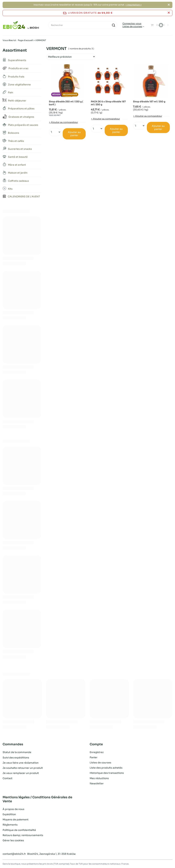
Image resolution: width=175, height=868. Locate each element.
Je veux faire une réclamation (21, 763)
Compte (96, 744)
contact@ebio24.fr (14, 854)
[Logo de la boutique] (21, 25)
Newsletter (97, 783)
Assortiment (15, 50)
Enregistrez (97, 752)
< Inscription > (134, 5)
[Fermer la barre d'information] (169, 13)
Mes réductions (99, 778)
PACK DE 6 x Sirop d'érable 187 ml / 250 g (108, 103)
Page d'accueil (25, 40)
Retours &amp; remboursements (23, 835)
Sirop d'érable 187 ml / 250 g (149, 102)
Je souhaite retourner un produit (23, 768)
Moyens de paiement (16, 820)
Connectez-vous (132, 24)
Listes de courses (132, 26)
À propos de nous (13, 809)
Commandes (13, 744)
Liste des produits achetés (106, 768)
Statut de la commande (17, 752)
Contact (8, 778)
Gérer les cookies (13, 840)
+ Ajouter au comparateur (63, 122)
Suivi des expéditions (16, 757)
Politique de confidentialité (19, 830)
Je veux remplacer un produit (21, 773)
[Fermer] (169, 5)
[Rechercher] (83, 25)
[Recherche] (113, 25)
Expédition (9, 814)
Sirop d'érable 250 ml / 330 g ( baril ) (66, 103)
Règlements (10, 825)
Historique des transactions (107, 773)
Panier (94, 757)
